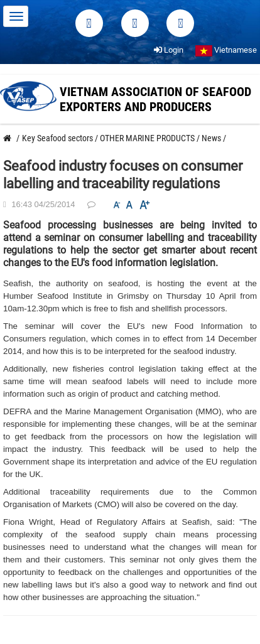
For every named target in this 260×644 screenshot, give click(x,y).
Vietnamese (226, 50)
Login (169, 50)
